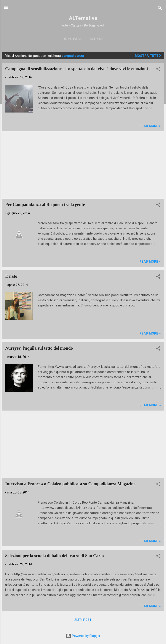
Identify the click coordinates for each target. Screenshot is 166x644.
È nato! (12, 276)
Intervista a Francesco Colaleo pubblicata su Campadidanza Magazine (70, 484)
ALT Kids (97, 39)
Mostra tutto (148, 56)
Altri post (83, 620)
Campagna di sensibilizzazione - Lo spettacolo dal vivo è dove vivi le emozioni (77, 69)
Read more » (150, 126)
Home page (72, 39)
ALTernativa (83, 18)
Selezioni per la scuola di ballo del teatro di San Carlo (54, 556)
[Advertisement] (83, 165)
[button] (158, 70)
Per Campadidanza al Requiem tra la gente (45, 205)
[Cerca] (160, 9)
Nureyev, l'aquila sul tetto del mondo (39, 348)
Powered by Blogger (83, 636)
